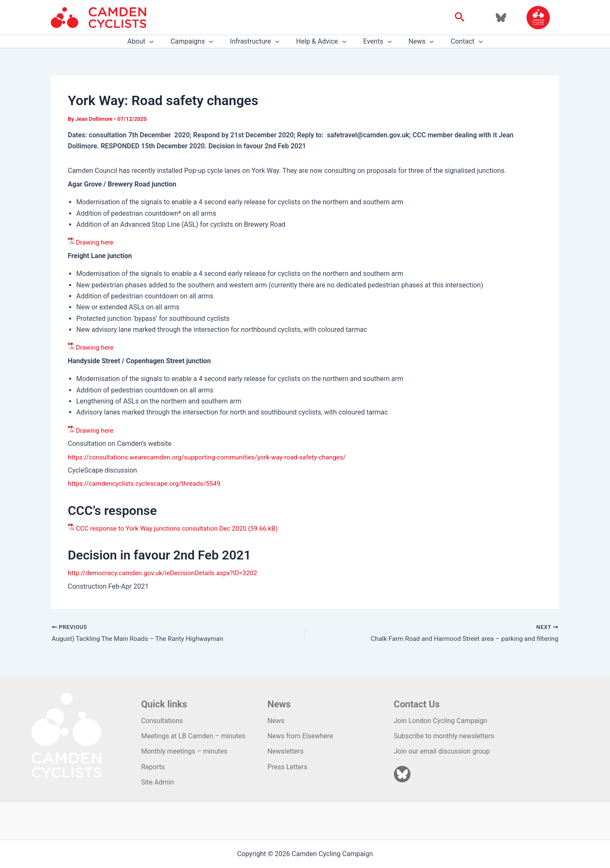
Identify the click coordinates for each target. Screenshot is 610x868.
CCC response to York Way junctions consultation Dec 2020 (165, 528)
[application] (160, 42)
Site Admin (157, 782)
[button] (460, 17)
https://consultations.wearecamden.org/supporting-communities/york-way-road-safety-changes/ (213, 457)
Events (374, 42)
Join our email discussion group (442, 751)
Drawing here (96, 242)
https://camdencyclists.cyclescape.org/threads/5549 (148, 483)
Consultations (162, 721)
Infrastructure (258, 42)
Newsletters (285, 751)
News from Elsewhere (300, 736)
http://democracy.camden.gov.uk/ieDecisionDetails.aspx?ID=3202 (167, 573)
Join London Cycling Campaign (441, 721)
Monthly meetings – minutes (184, 751)
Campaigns (199, 42)
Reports (153, 767)
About (150, 42)
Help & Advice (321, 42)
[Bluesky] (501, 18)
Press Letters (287, 767)
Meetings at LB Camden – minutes (193, 736)
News (414, 42)
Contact (457, 42)
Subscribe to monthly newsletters (444, 736)
